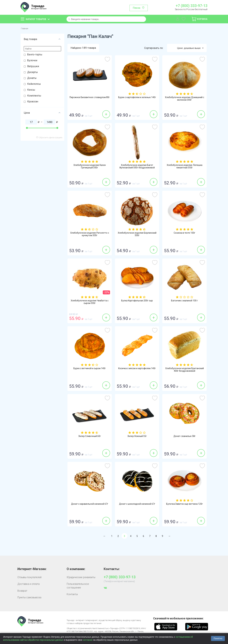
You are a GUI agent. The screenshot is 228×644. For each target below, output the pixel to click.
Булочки (32, 61)
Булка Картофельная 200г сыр (137, 302)
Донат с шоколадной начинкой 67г (137, 506)
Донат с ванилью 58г (185, 437)
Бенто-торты (35, 55)
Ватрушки (33, 67)
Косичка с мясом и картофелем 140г (137, 371)
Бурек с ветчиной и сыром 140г (90, 369)
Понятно (218, 638)
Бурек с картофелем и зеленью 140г (137, 100)
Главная (25, 29)
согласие (88, 640)
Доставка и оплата (28, 585)
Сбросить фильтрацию (49, 138)
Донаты (32, 79)
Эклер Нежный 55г (137, 437)
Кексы (31, 90)
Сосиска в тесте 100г (185, 234)
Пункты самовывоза (29, 598)
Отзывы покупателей (29, 578)
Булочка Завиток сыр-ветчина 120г (185, 506)
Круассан (33, 102)
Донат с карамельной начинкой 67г (90, 506)
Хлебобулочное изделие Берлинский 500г (137, 235)
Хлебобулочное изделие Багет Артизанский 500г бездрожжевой (137, 168)
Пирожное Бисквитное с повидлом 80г (90, 100)
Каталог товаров (36, 19)
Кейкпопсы (34, 85)
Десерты (33, 73)
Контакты (72, 595)
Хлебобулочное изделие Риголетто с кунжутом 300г (90, 235)
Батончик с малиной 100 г (185, 302)
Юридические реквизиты (81, 578)
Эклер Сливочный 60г (90, 437)
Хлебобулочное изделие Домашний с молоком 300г (184, 100)
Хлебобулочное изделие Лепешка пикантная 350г (185, 168)
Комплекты (34, 96)
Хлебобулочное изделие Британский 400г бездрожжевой (185, 371)
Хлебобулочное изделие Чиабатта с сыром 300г (90, 303)
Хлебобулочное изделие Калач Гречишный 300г (90, 168)
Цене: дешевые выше (189, 49)
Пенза (137, 8)
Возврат (22, 591)
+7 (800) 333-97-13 (192, 6)
